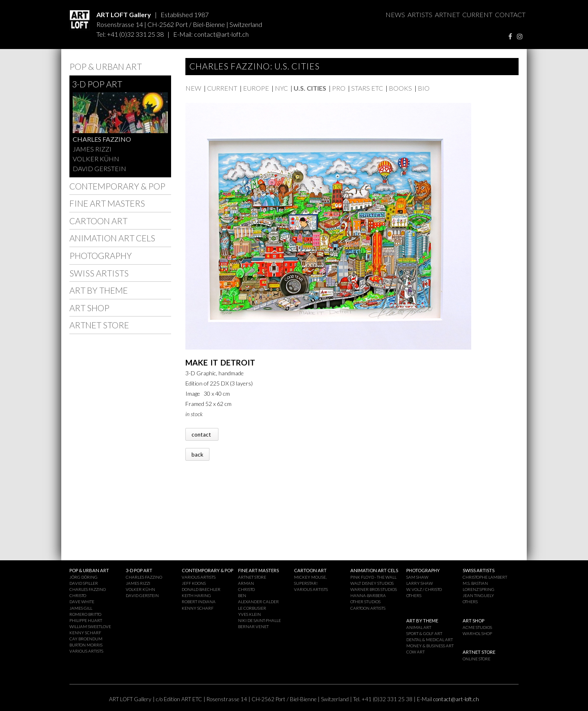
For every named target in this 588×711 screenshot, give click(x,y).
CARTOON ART (98, 221)
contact (202, 434)
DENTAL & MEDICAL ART (430, 640)
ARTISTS (420, 14)
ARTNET (447, 14)
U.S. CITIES (310, 88)
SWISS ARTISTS (99, 273)
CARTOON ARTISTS (368, 608)
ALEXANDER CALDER (258, 602)
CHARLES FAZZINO (102, 139)
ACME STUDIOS (477, 627)
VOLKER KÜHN (96, 159)
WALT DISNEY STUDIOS (372, 583)
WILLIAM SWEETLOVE (90, 626)
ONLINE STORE (477, 659)
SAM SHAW (417, 577)
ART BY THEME (99, 290)
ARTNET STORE (99, 325)
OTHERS (414, 595)
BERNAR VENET (253, 626)
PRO (339, 88)
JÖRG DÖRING (84, 577)
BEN (242, 595)
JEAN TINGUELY (478, 595)
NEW (193, 88)
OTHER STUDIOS (365, 602)
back (197, 454)
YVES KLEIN (249, 614)
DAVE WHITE (82, 602)
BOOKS (400, 88)
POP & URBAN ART (106, 66)
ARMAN (246, 583)
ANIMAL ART (419, 627)
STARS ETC (367, 88)
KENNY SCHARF (85, 633)
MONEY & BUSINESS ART (430, 646)
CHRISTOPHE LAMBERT (485, 577)
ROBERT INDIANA (199, 602)
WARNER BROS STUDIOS (374, 589)
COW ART (415, 652)
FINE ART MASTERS (107, 203)
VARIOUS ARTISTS (86, 651)
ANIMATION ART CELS (112, 238)
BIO (424, 88)
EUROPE (256, 88)
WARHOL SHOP (477, 633)
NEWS (395, 14)
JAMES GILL (81, 608)
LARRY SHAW (420, 583)
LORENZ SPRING (479, 589)
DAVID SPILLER (84, 583)
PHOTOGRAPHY (101, 255)
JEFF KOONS (194, 583)
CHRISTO (78, 595)
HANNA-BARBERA (368, 595)
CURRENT (477, 14)
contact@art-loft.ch (221, 34)
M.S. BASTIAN (475, 583)
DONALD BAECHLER (201, 589)
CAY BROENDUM (86, 639)
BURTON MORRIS (86, 645)
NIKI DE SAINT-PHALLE (259, 620)
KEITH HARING (196, 595)
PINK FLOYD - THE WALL (373, 577)
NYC (281, 88)
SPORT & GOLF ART (424, 633)
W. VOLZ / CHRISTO (424, 589)
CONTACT (510, 14)
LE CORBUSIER (252, 608)
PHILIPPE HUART (86, 620)
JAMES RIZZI (92, 149)
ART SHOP (89, 308)
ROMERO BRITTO (85, 614)
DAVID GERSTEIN (99, 168)
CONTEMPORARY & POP (117, 186)
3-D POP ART (97, 84)
